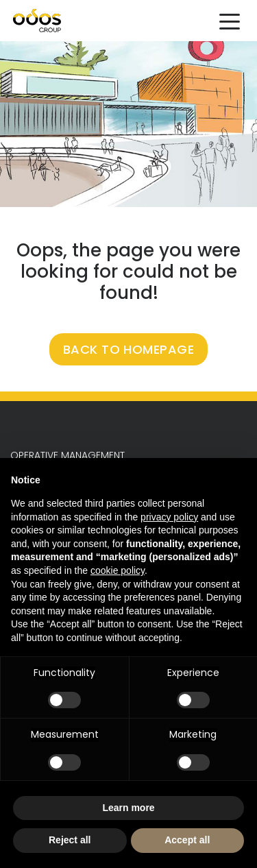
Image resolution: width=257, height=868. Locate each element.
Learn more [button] (128, 808)
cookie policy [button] (118, 570)
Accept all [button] (187, 840)
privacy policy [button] (169, 517)
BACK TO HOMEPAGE (129, 349)
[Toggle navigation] (230, 21)
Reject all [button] (70, 840)
